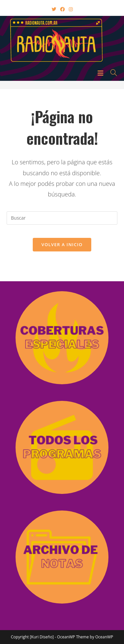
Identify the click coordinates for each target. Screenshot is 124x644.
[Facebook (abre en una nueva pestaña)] (62, 9)
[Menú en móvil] (102, 73)
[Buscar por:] (111, 73)
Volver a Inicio (62, 244)
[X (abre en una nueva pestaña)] (54, 9)
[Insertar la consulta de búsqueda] (62, 218)
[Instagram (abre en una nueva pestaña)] (71, 9)
